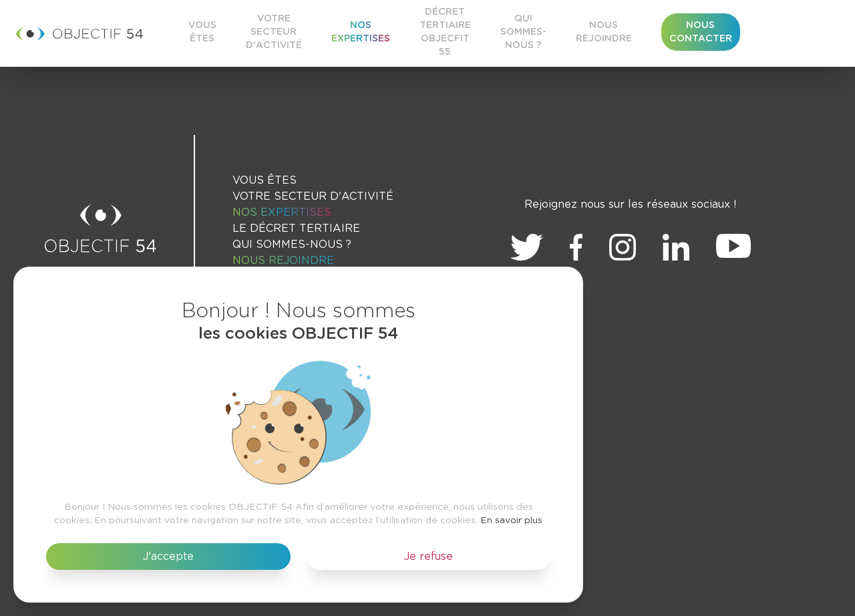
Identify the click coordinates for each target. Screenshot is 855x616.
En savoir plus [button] (511, 520)
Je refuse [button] (429, 557)
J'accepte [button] (168, 557)
